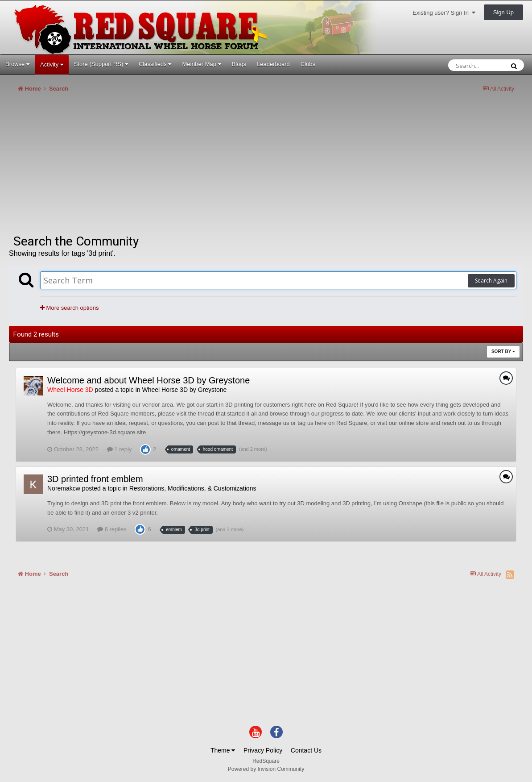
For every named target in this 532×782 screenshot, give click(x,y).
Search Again (491, 281)
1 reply (120, 449)
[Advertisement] (171, 167)
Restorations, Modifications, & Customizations (193, 488)
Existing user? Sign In (444, 13)
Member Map (201, 64)
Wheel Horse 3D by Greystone (184, 390)
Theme (223, 750)
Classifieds (155, 64)
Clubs (308, 64)
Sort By (503, 351)
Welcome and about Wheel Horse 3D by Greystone (148, 380)
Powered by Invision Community (266, 769)
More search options (69, 308)
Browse (17, 64)
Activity (52, 64)
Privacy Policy (263, 750)
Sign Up (503, 12)
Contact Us (306, 750)
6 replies (112, 529)
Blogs (239, 64)
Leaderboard (273, 64)
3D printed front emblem (95, 479)
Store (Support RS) (101, 64)
